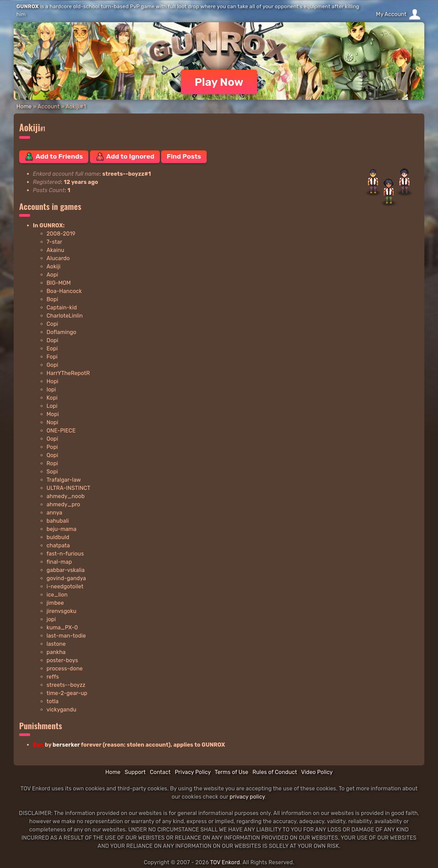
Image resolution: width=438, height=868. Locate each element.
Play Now (219, 82)
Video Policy (317, 772)
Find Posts (184, 156)
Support (135, 772)
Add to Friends (54, 157)
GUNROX (28, 6)
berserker (66, 745)
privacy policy (247, 797)
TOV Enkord (225, 862)
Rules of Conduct (275, 772)
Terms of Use (232, 772)
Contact (160, 772)
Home (24, 106)
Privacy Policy (193, 772)
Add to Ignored (125, 157)
